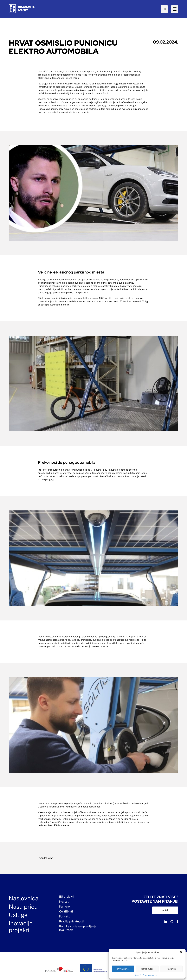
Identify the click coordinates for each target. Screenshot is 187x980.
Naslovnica (24, 898)
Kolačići (138, 975)
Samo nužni (147, 969)
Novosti (64, 902)
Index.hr (48, 858)
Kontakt (64, 916)
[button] (181, 952)
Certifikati (66, 911)
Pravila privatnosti (150, 975)
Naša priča (23, 907)
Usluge (18, 915)
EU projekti (67, 897)
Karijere (64, 907)
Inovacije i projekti (22, 927)
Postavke (171, 969)
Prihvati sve (123, 969)
